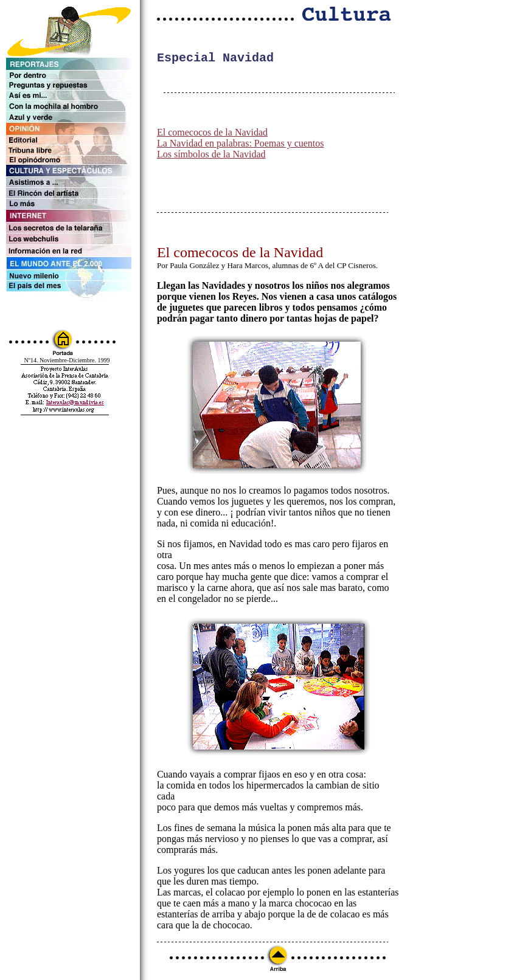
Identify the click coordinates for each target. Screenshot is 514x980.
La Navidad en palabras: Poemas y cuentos (241, 146)
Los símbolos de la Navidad (211, 157)
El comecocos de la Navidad (212, 135)
